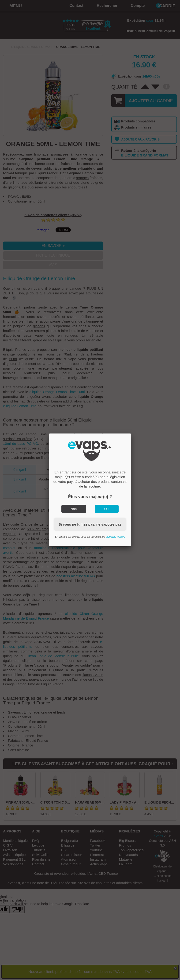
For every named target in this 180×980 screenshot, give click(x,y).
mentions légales (115, 537)
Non (74, 509)
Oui (107, 509)
